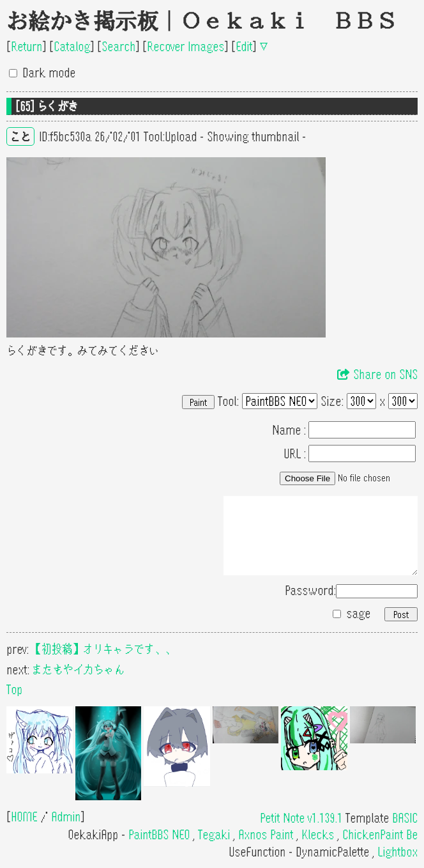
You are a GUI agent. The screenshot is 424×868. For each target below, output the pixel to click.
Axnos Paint (266, 834)
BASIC (405, 818)
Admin (66, 817)
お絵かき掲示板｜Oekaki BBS (202, 21)
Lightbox (397, 852)
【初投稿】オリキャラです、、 (103, 649)
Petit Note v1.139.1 (301, 818)
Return (26, 46)
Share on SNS (377, 374)
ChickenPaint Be (380, 834)
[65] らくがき (47, 106)
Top (14, 689)
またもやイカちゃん (79, 670)
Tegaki (214, 834)
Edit (244, 46)
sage (358, 613)
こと (20, 136)
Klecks (318, 834)
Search (118, 46)
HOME (24, 817)
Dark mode (49, 73)
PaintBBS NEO (159, 834)
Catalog (72, 46)
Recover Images (185, 46)
